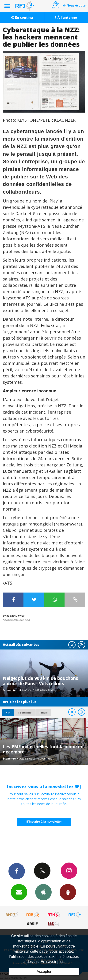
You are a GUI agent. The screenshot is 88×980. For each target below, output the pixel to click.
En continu (22, 17)
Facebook (17, 871)
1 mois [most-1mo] (43, 712)
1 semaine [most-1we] (25, 712)
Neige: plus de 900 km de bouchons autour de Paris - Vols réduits (40, 681)
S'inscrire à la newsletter (44, 822)
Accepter (44, 971)
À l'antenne (66, 17)
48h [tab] (8, 712)
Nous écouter (77, 5)
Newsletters (19, 892)
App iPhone (43, 892)
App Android (68, 892)
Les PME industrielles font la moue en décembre (43, 749)
